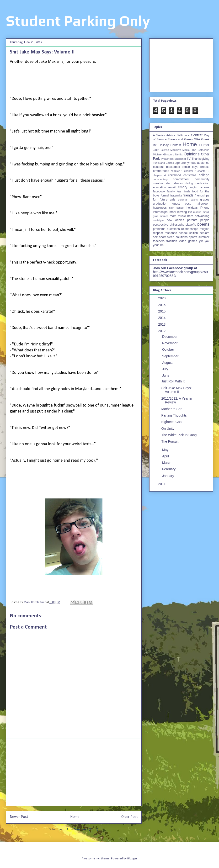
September (171, 356)
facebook (159, 191)
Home (75, 817)
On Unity (168, 429)
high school (177, 208)
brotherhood (161, 171)
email (172, 187)
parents (192, 220)
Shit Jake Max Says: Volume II (176, 390)
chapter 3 (203, 171)
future (164, 200)
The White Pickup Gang (179, 435)
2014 (162, 318)
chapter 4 (159, 175)
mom (173, 216)
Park (157, 159)
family (171, 191)
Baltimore (183, 135)
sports (193, 237)
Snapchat (180, 159)
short (162, 237)
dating (189, 183)
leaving (182, 212)
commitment (181, 179)
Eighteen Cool (172, 422)
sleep (171, 237)
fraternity (176, 196)
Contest (197, 135)
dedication (202, 183)
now (169, 220)
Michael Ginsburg (164, 154)
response (171, 233)
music (182, 216)
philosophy (177, 225)
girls (173, 200)
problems (159, 229)
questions (173, 229)
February (169, 469)
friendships (202, 196)
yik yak (204, 241)
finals (187, 191)
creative (158, 183)
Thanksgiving (200, 159)
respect (158, 233)
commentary (160, 179)
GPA (197, 139)
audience (203, 163)
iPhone (205, 208)
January (169, 476)
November (170, 343)
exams (205, 187)
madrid (197, 212)
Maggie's (176, 150)
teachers (159, 241)
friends (188, 195)
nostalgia (158, 220)
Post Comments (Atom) (83, 829)
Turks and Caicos (163, 163)
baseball (159, 167)
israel (172, 212)
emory (183, 187)
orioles (180, 220)
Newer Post (19, 817)
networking (202, 216)
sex (155, 237)
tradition (172, 241)
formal (165, 196)
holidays (192, 208)
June (166, 376)
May (166, 450)
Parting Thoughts (174, 415)
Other (205, 154)
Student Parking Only (78, 21)
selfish (194, 233)
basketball (173, 167)
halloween (203, 204)
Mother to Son (172, 409)
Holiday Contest (170, 145)
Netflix (179, 154)
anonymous (188, 163)
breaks (205, 167)
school (183, 233)
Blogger (132, 859)
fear (179, 191)
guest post (182, 204)
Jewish (165, 150)
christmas (190, 175)
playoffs (191, 225)
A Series (159, 135)
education (160, 187)
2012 (162, 331)
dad (169, 183)
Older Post (130, 817)
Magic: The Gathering (196, 150)
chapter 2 (190, 171)
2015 (162, 311)
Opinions (192, 154)
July (166, 369)
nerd (190, 216)
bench (186, 167)
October (169, 349)
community (202, 179)
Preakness (167, 159)
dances (178, 183)
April (166, 456)
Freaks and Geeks (180, 139)
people (205, 220)
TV (189, 159)
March (167, 463)
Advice (171, 135)
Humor (204, 145)
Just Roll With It (173, 381)
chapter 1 (177, 171)
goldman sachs (188, 200)
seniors (205, 233)
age (177, 163)
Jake (156, 150)
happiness (160, 208)
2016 (162, 305)
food (195, 191)
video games (188, 241)
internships (160, 212)
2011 (162, 484)
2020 (162, 298)
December (170, 337)
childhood (175, 175)
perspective (161, 225)
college (204, 175)
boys (195, 167)
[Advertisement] (74, 772)
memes (164, 216)
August (168, 363)
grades (205, 200)
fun (155, 200)
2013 (162, 324)
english (194, 187)
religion (205, 229)
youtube (158, 245)
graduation (160, 204)
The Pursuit (170, 441)
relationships (190, 229)
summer (204, 237)
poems (203, 224)
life (190, 212)
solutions (182, 237)
